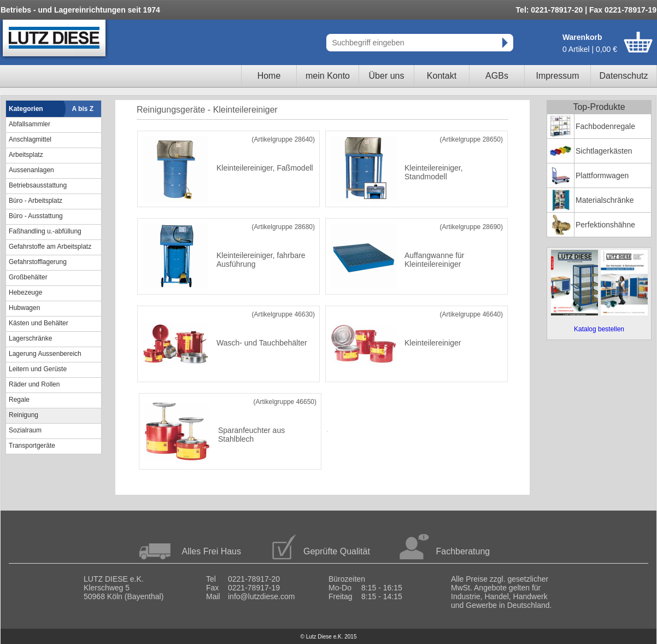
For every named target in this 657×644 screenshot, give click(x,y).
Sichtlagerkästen (604, 151)
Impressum (557, 76)
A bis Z (83, 109)
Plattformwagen (602, 175)
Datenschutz (624, 76)
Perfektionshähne (605, 225)
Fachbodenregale (605, 126)
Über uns (387, 76)
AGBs (497, 76)
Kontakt (442, 76)
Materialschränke (605, 200)
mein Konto (328, 76)
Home (269, 76)
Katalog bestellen (599, 329)
